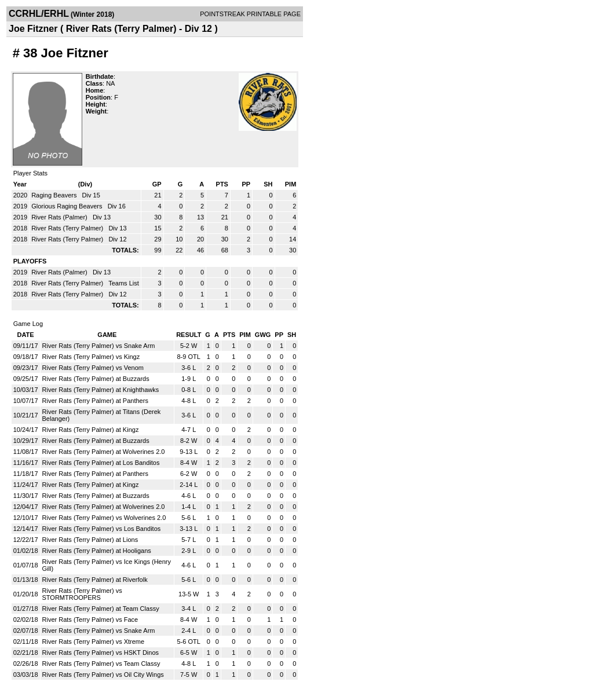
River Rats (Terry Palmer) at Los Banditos (101, 463)
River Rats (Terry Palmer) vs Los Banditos (102, 529)
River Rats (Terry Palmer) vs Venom (93, 368)
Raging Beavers (55, 195)
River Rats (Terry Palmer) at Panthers (95, 401)
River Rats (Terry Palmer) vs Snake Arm (99, 346)
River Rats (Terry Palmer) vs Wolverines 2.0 (104, 518)
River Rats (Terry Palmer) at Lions (90, 540)
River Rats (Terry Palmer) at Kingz (91, 430)
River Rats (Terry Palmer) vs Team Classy (101, 664)
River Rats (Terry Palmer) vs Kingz (91, 357)
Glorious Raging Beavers (67, 206)
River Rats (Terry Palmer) (68, 228)
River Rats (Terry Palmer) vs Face (90, 620)
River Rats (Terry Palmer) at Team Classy (101, 609)
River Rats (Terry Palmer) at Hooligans (97, 551)
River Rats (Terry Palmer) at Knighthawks (101, 390)
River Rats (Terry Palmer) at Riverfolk (95, 580)
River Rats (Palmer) (60, 217)
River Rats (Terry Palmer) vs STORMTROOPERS (82, 594)
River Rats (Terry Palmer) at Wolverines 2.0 (104, 452)
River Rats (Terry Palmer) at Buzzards (96, 379)
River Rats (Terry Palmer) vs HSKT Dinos (101, 653)
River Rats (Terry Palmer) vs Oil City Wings (103, 675)
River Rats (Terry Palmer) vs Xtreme (94, 642)
